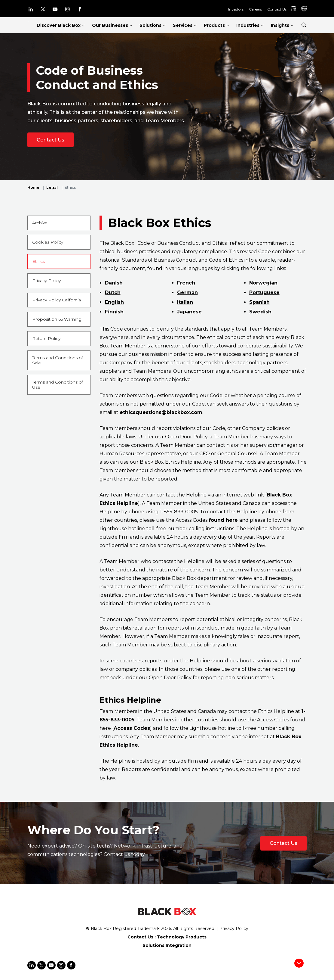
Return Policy (46, 338)
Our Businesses (110, 25)
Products (214, 25)
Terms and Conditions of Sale (58, 360)
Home (33, 187)
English (114, 302)
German (187, 292)
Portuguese (264, 292)
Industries (248, 25)
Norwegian (263, 283)
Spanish (259, 302)
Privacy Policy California (57, 300)
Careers (255, 9)
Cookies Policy (48, 242)
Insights (280, 25)
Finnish (114, 312)
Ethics (38, 261)
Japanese (189, 312)
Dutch (113, 292)
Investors (236, 9)
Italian (185, 302)
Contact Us (277, 9)
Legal (52, 187)
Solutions (150, 25)
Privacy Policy (46, 281)
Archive (40, 223)
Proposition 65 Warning (57, 319)
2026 (166, 929)
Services (183, 25)
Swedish (260, 312)
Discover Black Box (59, 25)
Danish (114, 283)
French (186, 283)
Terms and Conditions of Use (58, 385)
